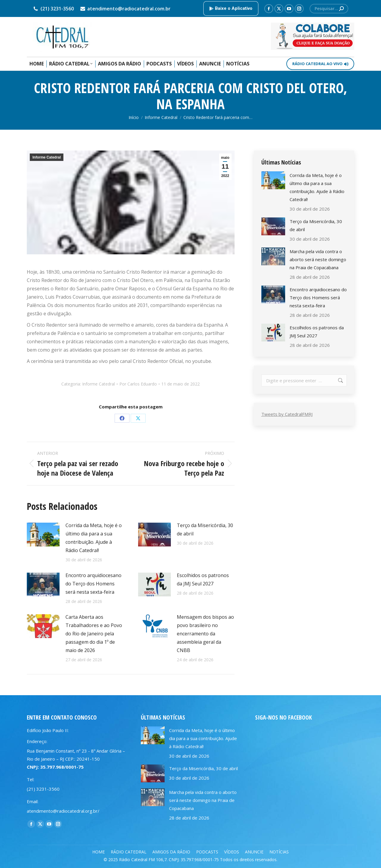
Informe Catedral (47, 157)
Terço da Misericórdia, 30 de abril (205, 529)
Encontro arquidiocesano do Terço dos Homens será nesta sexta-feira (93, 584)
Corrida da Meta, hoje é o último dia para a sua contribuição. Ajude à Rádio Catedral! (94, 538)
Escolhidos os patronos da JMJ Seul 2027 (203, 579)
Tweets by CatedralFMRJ (287, 414)
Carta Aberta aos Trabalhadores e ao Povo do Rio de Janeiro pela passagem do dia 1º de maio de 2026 (94, 634)
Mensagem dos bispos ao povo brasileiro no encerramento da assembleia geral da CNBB (205, 634)
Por (138, 384)
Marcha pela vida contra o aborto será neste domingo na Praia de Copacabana (318, 259)
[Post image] (43, 535)
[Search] (329, 9)
